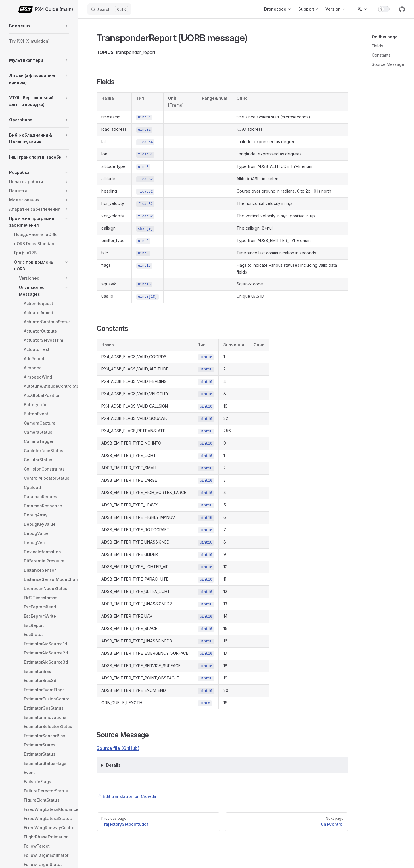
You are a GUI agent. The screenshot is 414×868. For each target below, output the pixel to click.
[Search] (109, 9)
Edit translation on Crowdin (127, 796)
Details (113, 765)
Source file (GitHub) (118, 748)
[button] (66, 26)
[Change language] (363, 9)
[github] (402, 9)
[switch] (384, 9)
